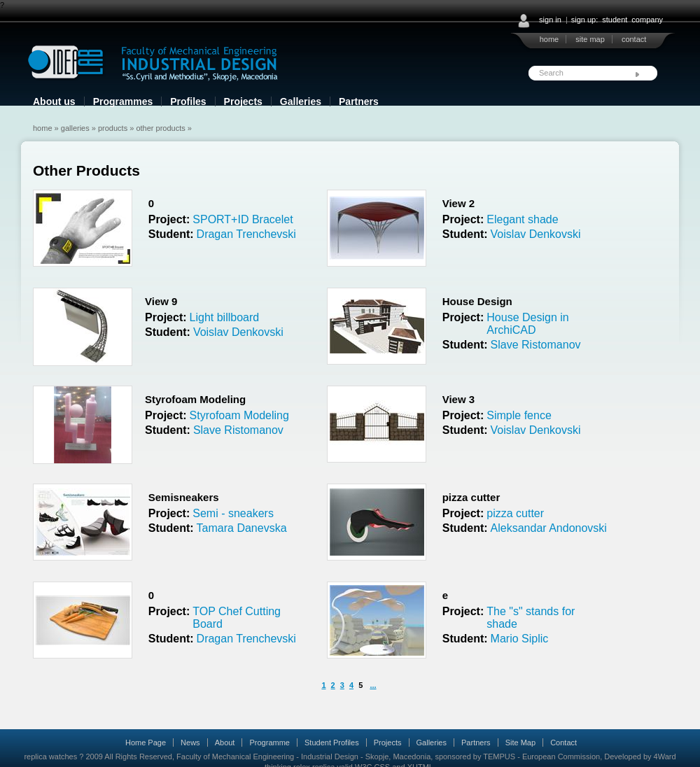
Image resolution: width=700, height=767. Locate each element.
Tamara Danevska (242, 528)
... (373, 685)
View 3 (458, 399)
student (615, 20)
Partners (359, 101)
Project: (169, 219)
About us (54, 101)
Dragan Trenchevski (246, 234)
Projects (243, 101)
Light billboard (225, 317)
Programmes (123, 101)
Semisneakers (184, 497)
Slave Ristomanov (536, 345)
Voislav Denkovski (536, 234)
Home (43, 128)
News (190, 743)
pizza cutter (471, 497)
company (647, 20)
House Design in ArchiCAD (527, 324)
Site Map (520, 743)
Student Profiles (332, 743)
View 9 (161, 301)
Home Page (146, 743)
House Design (477, 301)
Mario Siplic (520, 639)
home (549, 39)
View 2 (458, 203)
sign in (550, 20)
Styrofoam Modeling (195, 399)
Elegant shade (522, 219)
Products (113, 128)
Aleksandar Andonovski (549, 528)
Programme (269, 743)
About (225, 743)
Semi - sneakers (233, 513)
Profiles (188, 101)
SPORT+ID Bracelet (243, 219)
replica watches (50, 757)
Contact (563, 743)
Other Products (160, 128)
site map (590, 39)
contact (634, 39)
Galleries (301, 101)
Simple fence (519, 415)
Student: (171, 234)
